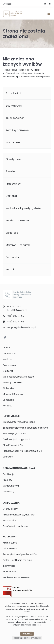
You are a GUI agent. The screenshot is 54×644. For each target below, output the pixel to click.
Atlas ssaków (10, 548)
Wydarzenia (13, 142)
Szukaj (8, 4)
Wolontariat (10, 520)
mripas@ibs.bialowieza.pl (21, 327)
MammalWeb (10, 572)
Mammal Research (18, 245)
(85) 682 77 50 (16, 316)
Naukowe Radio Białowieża (17, 577)
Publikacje (8, 474)
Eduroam (8, 457)
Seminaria (12, 257)
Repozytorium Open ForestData (21, 554)
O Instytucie (13, 159)
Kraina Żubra (10, 543)
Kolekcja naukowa (17, 220)
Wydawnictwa (11, 486)
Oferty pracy (10, 509)
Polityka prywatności (15, 434)
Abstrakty (8, 492)
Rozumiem (27, 634)
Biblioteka (12, 233)
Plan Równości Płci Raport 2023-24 (22, 451)
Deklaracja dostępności (16, 439)
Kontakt (11, 269)
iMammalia (9, 566)
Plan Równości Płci (13, 445)
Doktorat (11, 196)
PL (50, 4)
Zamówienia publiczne (15, 526)
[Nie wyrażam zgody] (50, 621)
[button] (49, 15)
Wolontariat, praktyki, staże (23, 208)
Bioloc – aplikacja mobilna (17, 560)
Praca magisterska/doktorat (19, 515)
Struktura (12, 171)
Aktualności (13, 93)
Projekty (7, 480)
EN (45, 4)
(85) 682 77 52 (16, 322)
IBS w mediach (15, 118)
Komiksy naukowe (17, 130)
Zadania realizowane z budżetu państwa (25, 428)
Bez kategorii (14, 106)
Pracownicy (13, 184)
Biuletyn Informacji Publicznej (19, 422)
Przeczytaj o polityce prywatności (27, 638)
